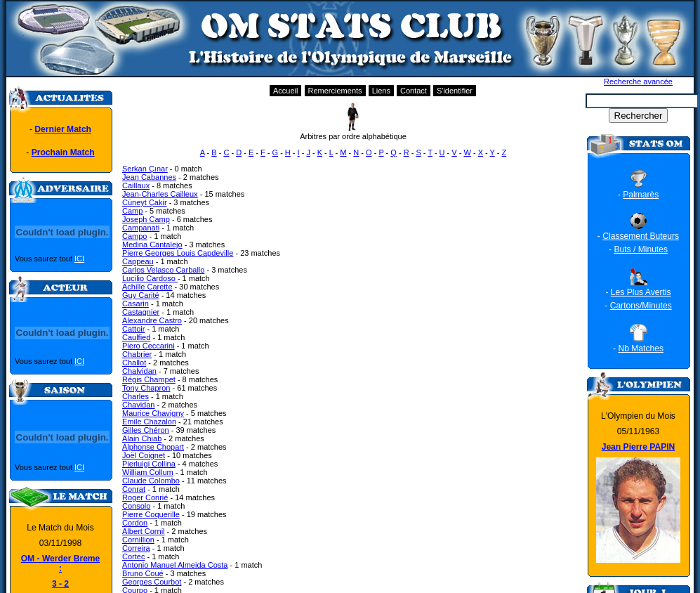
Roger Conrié (145, 497)
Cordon (135, 523)
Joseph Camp (146, 219)
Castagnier (141, 312)
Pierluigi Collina (149, 464)
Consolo (136, 506)
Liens (381, 91)
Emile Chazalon (149, 422)
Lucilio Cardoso (150, 278)
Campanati (141, 228)
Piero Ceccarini (148, 346)
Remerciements (335, 91)
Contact (414, 91)
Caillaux (136, 185)
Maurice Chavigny (153, 413)
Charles (136, 396)
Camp (132, 211)
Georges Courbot (152, 582)
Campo (134, 236)
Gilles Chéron (146, 430)
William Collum (148, 472)
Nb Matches (641, 348)
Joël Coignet (144, 455)
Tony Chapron (146, 388)
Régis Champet (149, 379)
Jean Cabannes (149, 177)
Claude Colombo (151, 481)
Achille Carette (147, 287)
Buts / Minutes (641, 249)
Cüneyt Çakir (145, 202)
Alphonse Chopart (153, 447)
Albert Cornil (144, 531)
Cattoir (133, 329)
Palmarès (641, 195)
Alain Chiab (142, 438)
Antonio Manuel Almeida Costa (175, 565)
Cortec (133, 556)
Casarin (136, 304)
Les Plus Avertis (641, 292)
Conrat (134, 489)
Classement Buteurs (641, 236)
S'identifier (455, 91)
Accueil (285, 91)
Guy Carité (141, 295)
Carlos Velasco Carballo (163, 270)
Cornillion (138, 540)
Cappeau (138, 261)
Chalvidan (139, 371)
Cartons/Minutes (641, 306)
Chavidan (138, 405)
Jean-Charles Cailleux (160, 194)
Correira (136, 548)
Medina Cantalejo (152, 245)
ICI (79, 259)
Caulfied (136, 337)
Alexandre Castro (152, 320)
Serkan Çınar (145, 169)
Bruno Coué (143, 573)
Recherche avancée (638, 82)
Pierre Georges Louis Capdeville (178, 253)
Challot (134, 363)
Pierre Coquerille (151, 514)
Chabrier (137, 354)
